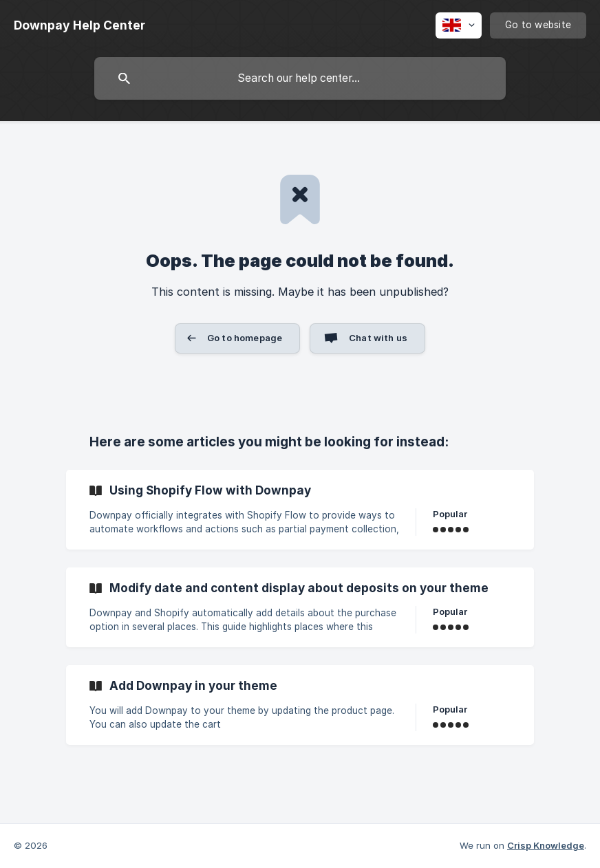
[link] (300, 510)
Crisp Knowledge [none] (546, 845)
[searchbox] (300, 78)
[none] (79, 25)
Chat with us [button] (378, 338)
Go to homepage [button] (245, 338)
